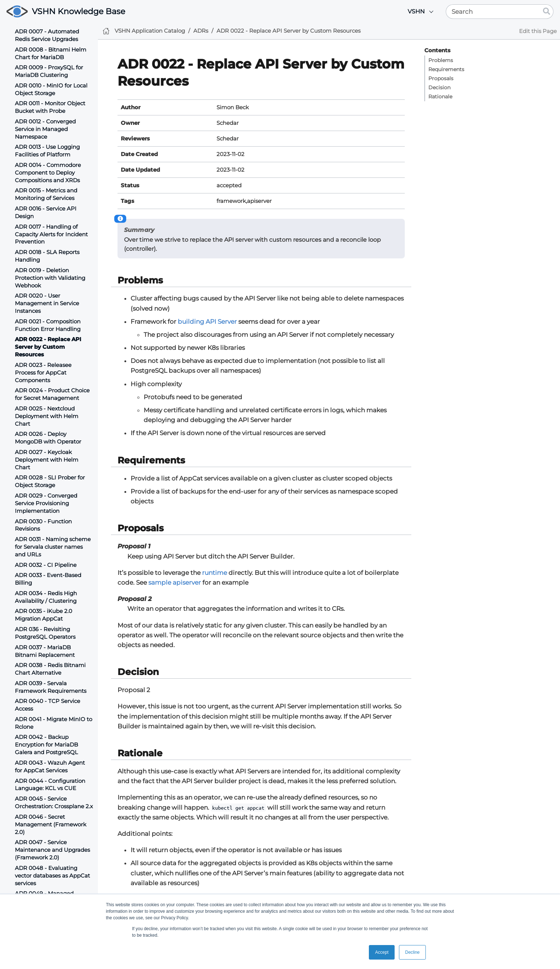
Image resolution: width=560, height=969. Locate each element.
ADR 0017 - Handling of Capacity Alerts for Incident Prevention (51, 234)
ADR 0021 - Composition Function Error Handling (48, 325)
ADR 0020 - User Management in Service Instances (47, 303)
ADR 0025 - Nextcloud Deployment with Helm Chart (47, 416)
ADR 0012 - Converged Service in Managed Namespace (45, 129)
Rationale (440, 97)
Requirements (446, 69)
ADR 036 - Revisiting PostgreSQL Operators (45, 633)
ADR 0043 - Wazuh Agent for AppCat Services (50, 766)
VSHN (416, 11)
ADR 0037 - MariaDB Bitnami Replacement (45, 651)
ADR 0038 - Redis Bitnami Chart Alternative (50, 669)
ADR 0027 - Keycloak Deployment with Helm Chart (47, 460)
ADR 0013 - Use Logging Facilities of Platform (47, 151)
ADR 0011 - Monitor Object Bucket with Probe (50, 107)
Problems (441, 60)
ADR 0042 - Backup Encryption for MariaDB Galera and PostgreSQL (46, 745)
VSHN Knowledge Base (79, 11)
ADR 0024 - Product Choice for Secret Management (52, 394)
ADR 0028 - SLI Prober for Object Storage (50, 481)
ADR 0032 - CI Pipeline (46, 565)
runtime (215, 573)
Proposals (441, 78)
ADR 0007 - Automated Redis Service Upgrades (47, 35)
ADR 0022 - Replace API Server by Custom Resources (48, 347)
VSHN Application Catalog (150, 31)
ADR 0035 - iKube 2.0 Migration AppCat (44, 615)
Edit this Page (538, 31)
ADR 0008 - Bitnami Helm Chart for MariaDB (51, 53)
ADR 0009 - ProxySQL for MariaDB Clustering (49, 71)
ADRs (201, 31)
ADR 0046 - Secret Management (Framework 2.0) (51, 824)
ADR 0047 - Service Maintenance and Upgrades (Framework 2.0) (52, 850)
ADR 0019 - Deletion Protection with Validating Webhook (50, 278)
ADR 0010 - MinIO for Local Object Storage (51, 89)
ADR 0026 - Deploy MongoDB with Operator (48, 438)
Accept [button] (382, 952)
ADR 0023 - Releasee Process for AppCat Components (43, 373)
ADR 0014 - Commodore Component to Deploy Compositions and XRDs (48, 173)
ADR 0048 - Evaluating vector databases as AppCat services (52, 876)
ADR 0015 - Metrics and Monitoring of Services (46, 194)
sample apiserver (175, 582)
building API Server (207, 322)
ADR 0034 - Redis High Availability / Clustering (46, 597)
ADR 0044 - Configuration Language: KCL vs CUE (50, 785)
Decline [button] (412, 952)
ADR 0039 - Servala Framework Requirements (51, 687)
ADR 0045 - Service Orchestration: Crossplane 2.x (54, 802)
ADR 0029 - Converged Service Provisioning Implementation (46, 503)
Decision (439, 87)
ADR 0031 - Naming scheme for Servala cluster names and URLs (53, 547)
